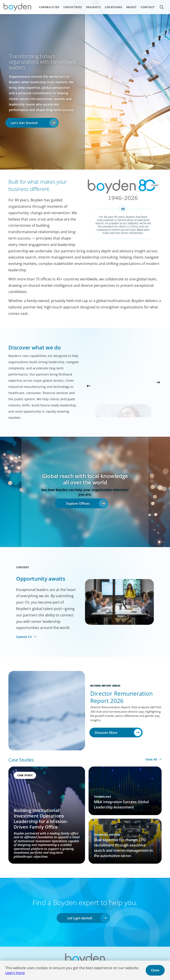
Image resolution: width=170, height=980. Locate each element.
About (131, 7)
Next (158, 382)
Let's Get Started (24, 123)
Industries (73, 7)
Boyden (17, 7)
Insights (93, 7)
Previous (89, 386)
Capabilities (49, 7)
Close (155, 970)
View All (151, 759)
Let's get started (80, 918)
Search (159, 5)
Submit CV (24, 637)
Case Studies (21, 760)
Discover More (106, 733)
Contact (148, 7)
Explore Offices (78, 503)
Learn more (15, 973)
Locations (113, 7)
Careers (23, 567)
